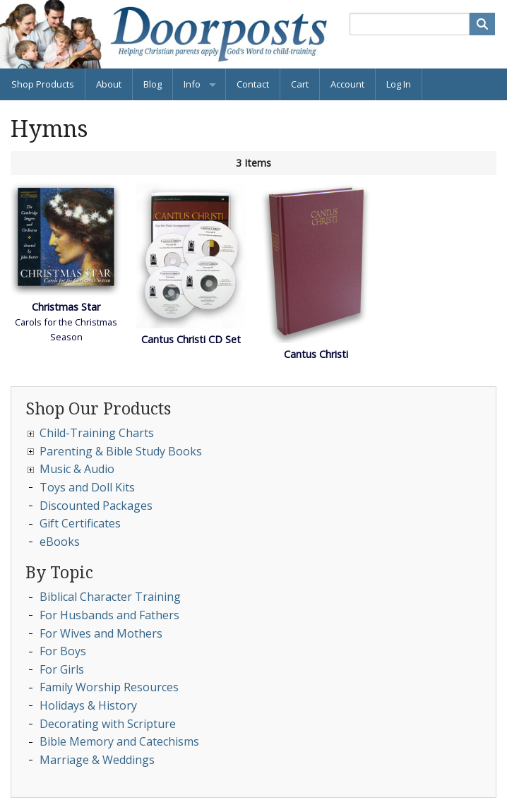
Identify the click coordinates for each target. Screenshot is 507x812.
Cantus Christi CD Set (191, 339)
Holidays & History (88, 705)
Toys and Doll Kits (87, 487)
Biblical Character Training (110, 597)
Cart (300, 84)
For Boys (63, 651)
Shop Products (43, 84)
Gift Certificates (80, 523)
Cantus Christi (316, 354)
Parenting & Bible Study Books (121, 451)
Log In (399, 84)
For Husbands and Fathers (109, 615)
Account (347, 84)
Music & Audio (77, 469)
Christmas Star (66, 307)
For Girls (62, 669)
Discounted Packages (96, 506)
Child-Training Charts (97, 433)
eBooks (60, 542)
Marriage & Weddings (97, 760)
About (109, 84)
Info (192, 84)
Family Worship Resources (109, 687)
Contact (253, 84)
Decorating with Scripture (108, 724)
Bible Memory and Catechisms (119, 741)
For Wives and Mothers (101, 633)
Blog (153, 84)
